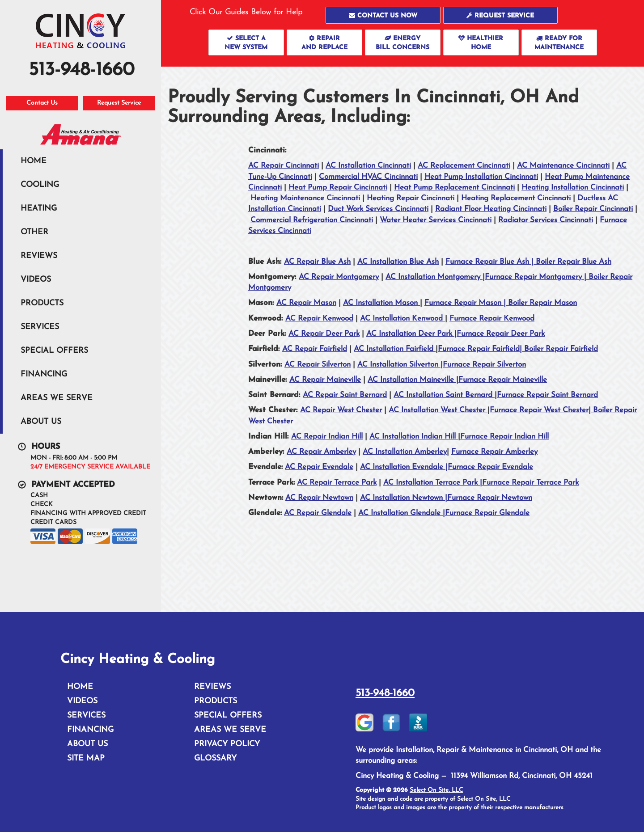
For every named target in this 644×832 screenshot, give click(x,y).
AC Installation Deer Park (410, 334)
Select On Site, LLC (436, 790)
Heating (39, 209)
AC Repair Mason (306, 303)
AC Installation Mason (381, 303)
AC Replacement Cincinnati (464, 166)
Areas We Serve (57, 398)
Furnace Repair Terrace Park (530, 483)
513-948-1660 (385, 693)
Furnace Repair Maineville (503, 380)
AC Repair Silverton (318, 365)
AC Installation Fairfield (395, 349)
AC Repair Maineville (325, 380)
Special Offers (54, 351)
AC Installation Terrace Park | (433, 483)
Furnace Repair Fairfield (479, 349)
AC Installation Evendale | (404, 467)
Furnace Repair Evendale (490, 467)
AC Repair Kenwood (319, 319)
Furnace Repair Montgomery (534, 277)
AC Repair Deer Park (324, 334)
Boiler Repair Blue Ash (574, 262)
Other (34, 232)
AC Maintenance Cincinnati (563, 166)
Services (40, 327)
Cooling (40, 185)
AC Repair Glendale (318, 513)
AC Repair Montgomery (339, 277)
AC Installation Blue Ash (398, 262)
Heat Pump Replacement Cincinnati (454, 188)
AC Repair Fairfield (315, 349)
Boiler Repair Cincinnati (593, 209)
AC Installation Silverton (399, 365)
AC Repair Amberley (321, 452)
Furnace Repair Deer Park (501, 334)
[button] (383, 15)
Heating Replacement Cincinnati (516, 198)
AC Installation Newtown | (404, 498)
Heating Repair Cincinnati (411, 198)
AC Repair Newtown (319, 498)
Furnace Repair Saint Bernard (547, 395)
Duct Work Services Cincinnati (378, 209)
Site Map (86, 758)
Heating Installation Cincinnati (573, 188)
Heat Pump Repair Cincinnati (338, 188)
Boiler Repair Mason (542, 303)
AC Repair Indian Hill (327, 437)
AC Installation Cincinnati (368, 166)
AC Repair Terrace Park (337, 483)
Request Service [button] (119, 103)
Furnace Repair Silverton (484, 365)
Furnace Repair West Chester (539, 410)
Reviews (39, 256)
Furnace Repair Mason (464, 303)
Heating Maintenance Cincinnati (305, 198)
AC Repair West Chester (341, 410)
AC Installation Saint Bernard (444, 395)
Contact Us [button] (42, 103)
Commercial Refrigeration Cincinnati (312, 220)
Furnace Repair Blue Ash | (491, 262)
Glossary (215, 758)
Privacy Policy (227, 744)
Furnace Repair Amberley (494, 452)
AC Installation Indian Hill (414, 437)
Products (42, 303)
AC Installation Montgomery (434, 277)
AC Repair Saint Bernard (345, 395)
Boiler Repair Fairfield (561, 349)
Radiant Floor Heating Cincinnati (491, 209)
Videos (36, 280)
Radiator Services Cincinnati (546, 220)
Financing (44, 374)
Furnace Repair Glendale (487, 513)
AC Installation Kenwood (402, 319)
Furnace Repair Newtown (490, 498)
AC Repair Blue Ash (317, 262)
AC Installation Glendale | (402, 513)
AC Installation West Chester (438, 410)
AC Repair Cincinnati (284, 166)
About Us (41, 422)
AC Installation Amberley (405, 452)
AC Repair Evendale (319, 467)
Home (34, 161)
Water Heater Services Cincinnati (436, 220)
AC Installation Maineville (412, 380)
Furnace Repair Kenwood (492, 319)
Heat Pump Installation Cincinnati (481, 177)
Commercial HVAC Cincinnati (368, 177)
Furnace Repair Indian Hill (504, 437)
